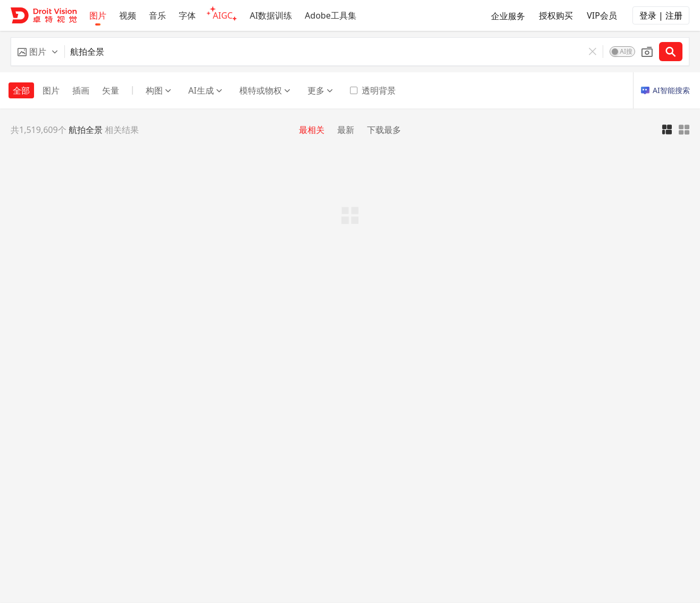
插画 (81, 90)
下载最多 (384, 130)
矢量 (111, 90)
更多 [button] (320, 90)
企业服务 (508, 16)
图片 (51, 90)
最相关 (312, 130)
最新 (346, 130)
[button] (38, 52)
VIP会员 (602, 15)
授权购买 (556, 15)
